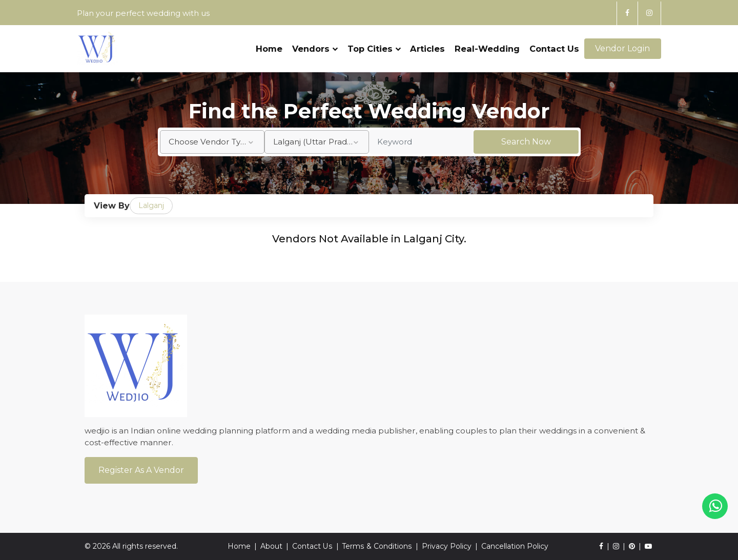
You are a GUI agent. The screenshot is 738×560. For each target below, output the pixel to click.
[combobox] (212, 142)
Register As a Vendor (141, 470)
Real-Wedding (487, 45)
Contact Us (554, 45)
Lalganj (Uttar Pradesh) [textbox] (318, 142)
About (272, 546)
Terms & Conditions (377, 546)
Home (269, 45)
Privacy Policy (446, 546)
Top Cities (374, 45)
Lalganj (151, 205)
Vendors (315, 45)
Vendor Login (622, 45)
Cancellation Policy (514, 546)
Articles (427, 45)
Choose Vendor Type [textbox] (210, 142)
